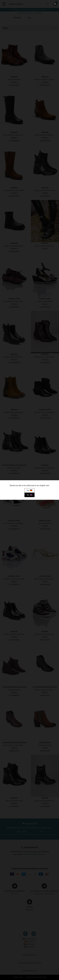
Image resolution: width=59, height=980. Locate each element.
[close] (55, 4)
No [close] (29, 490)
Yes (29, 495)
